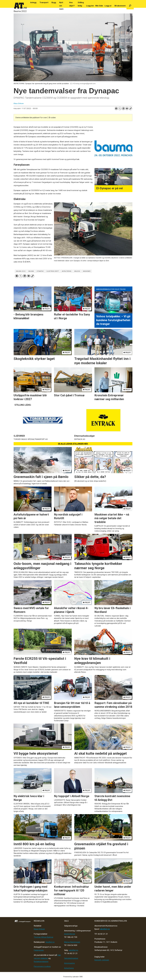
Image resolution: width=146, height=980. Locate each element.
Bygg (54, 2)
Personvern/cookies (42, 966)
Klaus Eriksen (39, 929)
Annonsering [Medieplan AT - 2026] (69, 963)
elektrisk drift (53, 271)
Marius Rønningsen (72, 942)
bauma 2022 (21, 271)
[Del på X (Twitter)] (120, 108)
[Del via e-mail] (127, 108)
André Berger (70, 934)
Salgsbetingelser (71, 958)
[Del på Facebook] (116, 108)
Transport (44, 2)
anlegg (77, 271)
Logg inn (90, 6)
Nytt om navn (61, 6)
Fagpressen (39, 950)
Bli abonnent (120, 6)
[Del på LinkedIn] (123, 108)
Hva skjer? (72, 4)
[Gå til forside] (21, 6)
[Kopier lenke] (130, 108)
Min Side (99, 6)
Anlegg (33, 2)
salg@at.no (73, 950)
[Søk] (130, 6)
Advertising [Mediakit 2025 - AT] (69, 968)
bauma (31, 271)
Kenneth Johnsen (102, 960)
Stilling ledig (81, 4)
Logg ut (108, 6)
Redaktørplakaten (41, 962)
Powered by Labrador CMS (73, 977)
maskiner (87, 271)
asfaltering (67, 271)
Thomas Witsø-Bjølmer (44, 937)
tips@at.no (50, 942)
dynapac (40, 271)
